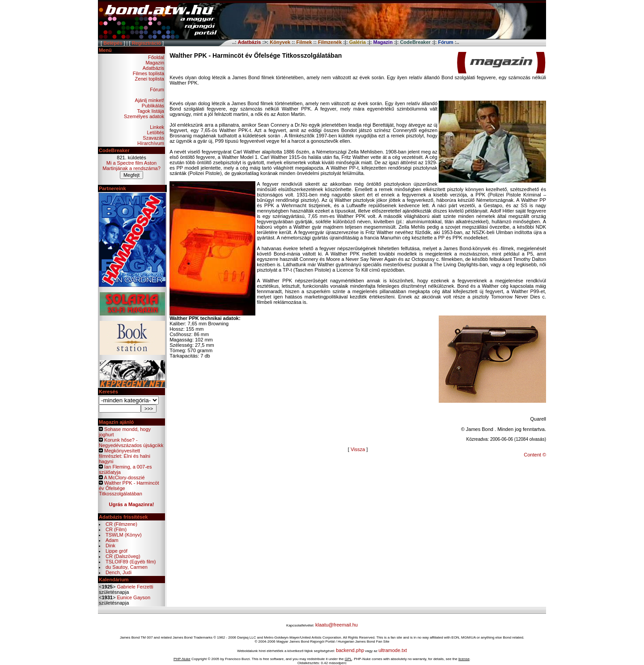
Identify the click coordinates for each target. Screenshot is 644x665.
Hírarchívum (151, 143)
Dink (110, 546)
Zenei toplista (150, 79)
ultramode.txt (393, 650)
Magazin (155, 63)
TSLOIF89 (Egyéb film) (131, 562)
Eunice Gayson (133, 597)
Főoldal (156, 57)
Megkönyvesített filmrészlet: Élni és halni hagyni (125, 456)
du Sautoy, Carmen (127, 567)
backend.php (350, 650)
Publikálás (153, 106)
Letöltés (155, 132)
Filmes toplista (148, 73)
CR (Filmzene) (121, 524)
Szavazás (153, 138)
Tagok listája (150, 111)
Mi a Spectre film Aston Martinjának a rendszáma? (131, 166)
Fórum (157, 90)
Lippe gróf (117, 551)
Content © (535, 455)
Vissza (358, 449)
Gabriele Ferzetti (135, 587)
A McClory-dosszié (124, 477)
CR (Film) (116, 529)
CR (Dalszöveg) (123, 556)
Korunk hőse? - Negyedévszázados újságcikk (131, 443)
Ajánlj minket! (150, 100)
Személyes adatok (144, 116)
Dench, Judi (119, 572)
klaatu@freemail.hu (337, 625)
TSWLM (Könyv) (124, 535)
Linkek (157, 127)
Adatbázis (153, 68)
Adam (112, 540)
